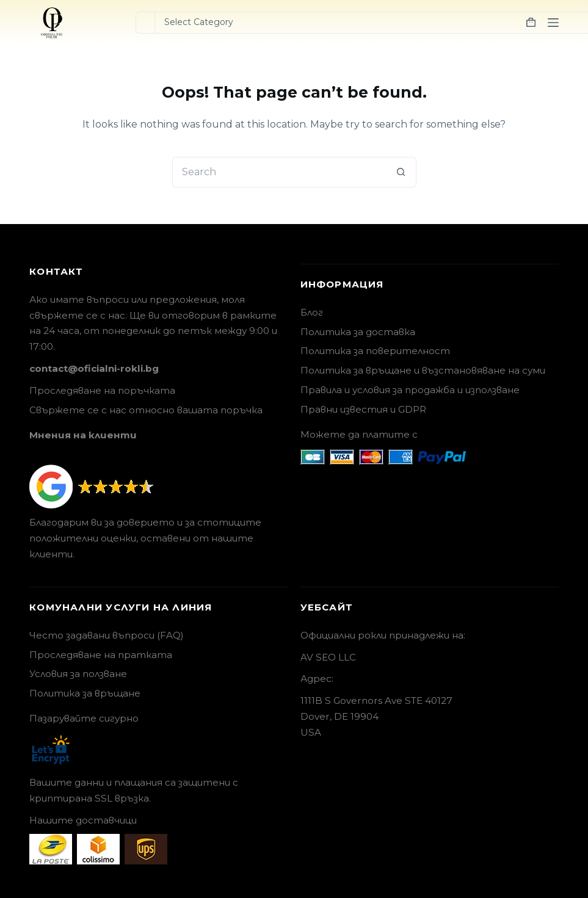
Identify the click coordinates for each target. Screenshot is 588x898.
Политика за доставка (358, 332)
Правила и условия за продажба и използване (410, 390)
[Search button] (401, 172)
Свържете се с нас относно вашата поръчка (146, 410)
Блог (312, 312)
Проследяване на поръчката (102, 390)
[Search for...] (145, 23)
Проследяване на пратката (101, 655)
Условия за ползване (78, 674)
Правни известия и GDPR (363, 409)
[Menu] (553, 23)
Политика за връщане (85, 693)
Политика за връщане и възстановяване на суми (423, 370)
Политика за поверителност (375, 351)
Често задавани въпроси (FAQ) (107, 635)
